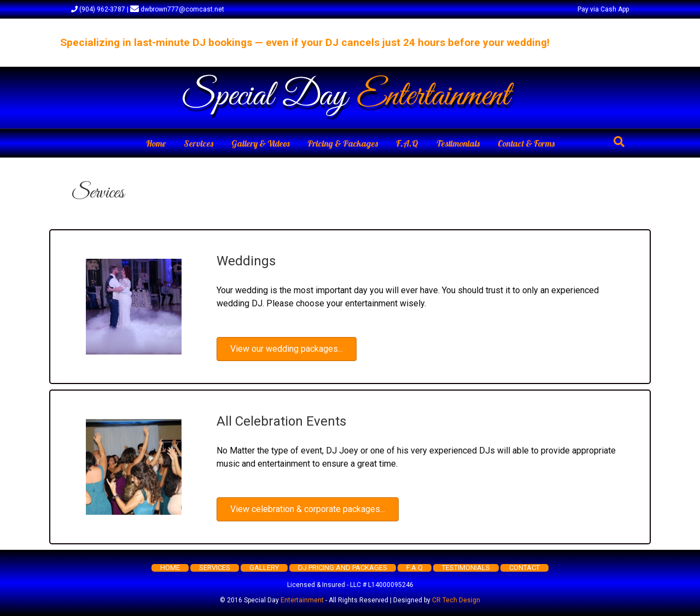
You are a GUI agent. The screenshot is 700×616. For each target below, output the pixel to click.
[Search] (619, 142)
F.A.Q (407, 143)
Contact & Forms (526, 143)
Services (199, 143)
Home (156, 143)
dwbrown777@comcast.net (177, 9)
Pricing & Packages (343, 143)
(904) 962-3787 (98, 9)
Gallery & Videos (260, 143)
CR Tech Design (456, 600)
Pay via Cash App (603, 9)
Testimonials (458, 143)
